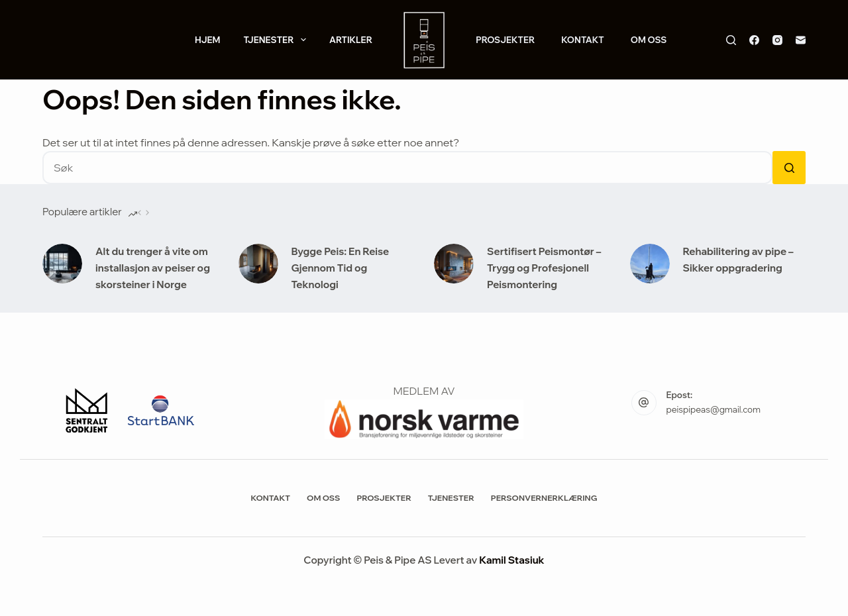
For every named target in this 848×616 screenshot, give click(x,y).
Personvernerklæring (544, 498)
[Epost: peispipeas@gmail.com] (644, 403)
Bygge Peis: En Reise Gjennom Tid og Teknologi (341, 268)
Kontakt (583, 40)
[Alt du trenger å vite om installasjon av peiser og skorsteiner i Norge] (62, 264)
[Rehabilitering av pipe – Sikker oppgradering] (650, 264)
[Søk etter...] (407, 168)
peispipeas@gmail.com (714, 409)
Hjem (208, 40)
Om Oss (649, 40)
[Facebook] (754, 40)
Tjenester (277, 40)
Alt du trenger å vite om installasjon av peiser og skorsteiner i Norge (153, 268)
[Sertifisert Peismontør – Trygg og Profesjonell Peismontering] (454, 264)
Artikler (351, 40)
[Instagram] (777, 40)
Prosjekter (505, 40)
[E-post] (801, 40)
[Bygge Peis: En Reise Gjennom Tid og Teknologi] (258, 264)
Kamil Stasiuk (511, 560)
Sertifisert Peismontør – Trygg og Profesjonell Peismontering (544, 268)
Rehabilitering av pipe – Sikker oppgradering (738, 260)
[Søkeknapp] (789, 168)
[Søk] (731, 40)
